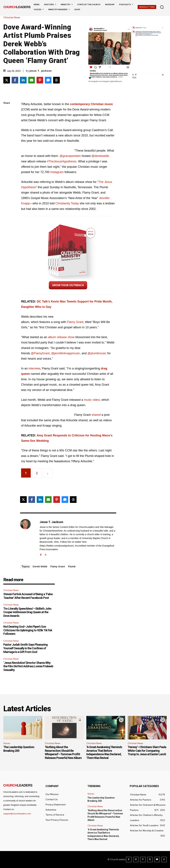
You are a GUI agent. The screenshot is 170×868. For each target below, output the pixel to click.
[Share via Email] (32, 80)
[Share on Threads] (56, 80)
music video (92, 400)
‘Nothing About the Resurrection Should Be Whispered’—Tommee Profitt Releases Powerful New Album (63, 752)
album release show (61, 337)
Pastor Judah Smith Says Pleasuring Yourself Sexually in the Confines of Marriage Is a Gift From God (25, 648)
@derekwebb (100, 156)
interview (34, 368)
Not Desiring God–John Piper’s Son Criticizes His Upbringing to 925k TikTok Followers (28, 630)
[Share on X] (7, 80)
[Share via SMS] (48, 80)
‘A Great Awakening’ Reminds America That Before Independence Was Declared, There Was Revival (104, 752)
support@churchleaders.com (17, 814)
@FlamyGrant (40, 353)
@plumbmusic (97, 353)
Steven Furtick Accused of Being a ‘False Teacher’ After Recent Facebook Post (28, 596)
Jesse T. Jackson (41, 71)
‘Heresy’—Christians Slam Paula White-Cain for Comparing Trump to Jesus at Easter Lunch (147, 751)
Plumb (72, 566)
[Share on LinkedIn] (23, 80)
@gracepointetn (71, 156)
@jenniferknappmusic (65, 353)
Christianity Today (67, 203)
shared (96, 415)
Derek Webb (40, 566)
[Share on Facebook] (15, 80)
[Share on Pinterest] (40, 80)
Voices (7, 743)
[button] (162, 7)
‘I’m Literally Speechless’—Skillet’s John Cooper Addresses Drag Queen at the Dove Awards (27, 612)
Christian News (13, 18)
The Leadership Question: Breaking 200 (19, 749)
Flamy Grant (75, 322)
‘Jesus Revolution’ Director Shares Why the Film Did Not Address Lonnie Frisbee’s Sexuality (28, 666)
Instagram (57, 172)
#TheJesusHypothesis (62, 161)
